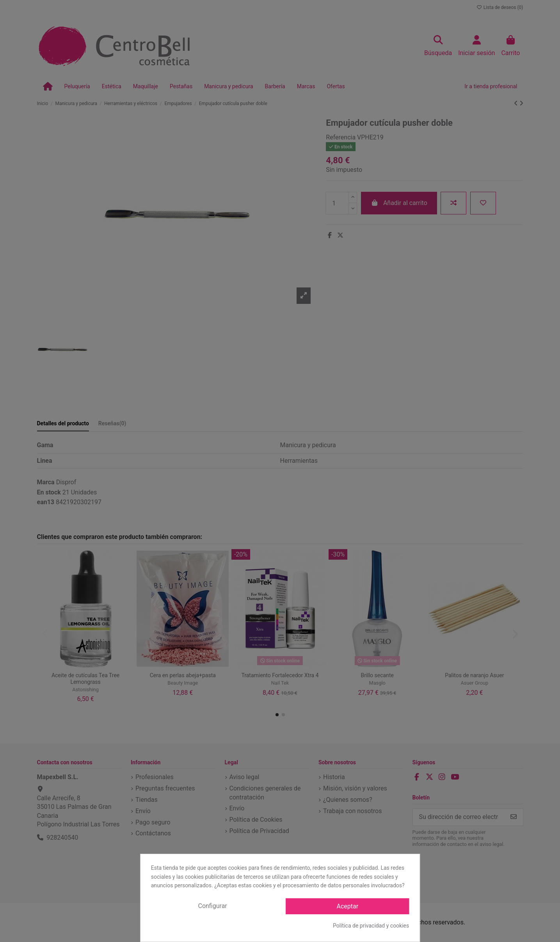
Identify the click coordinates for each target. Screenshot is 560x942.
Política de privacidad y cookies (371, 926)
